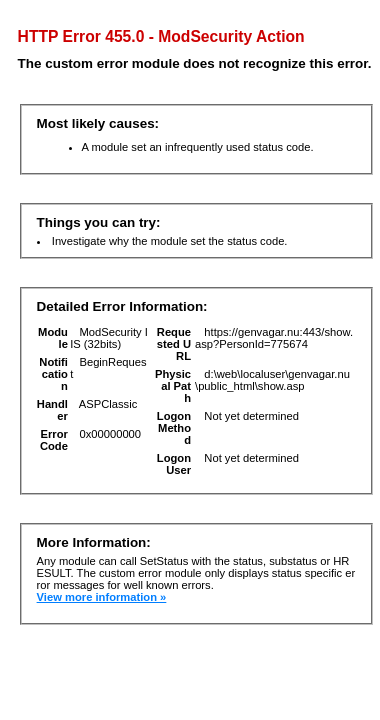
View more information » (102, 597)
